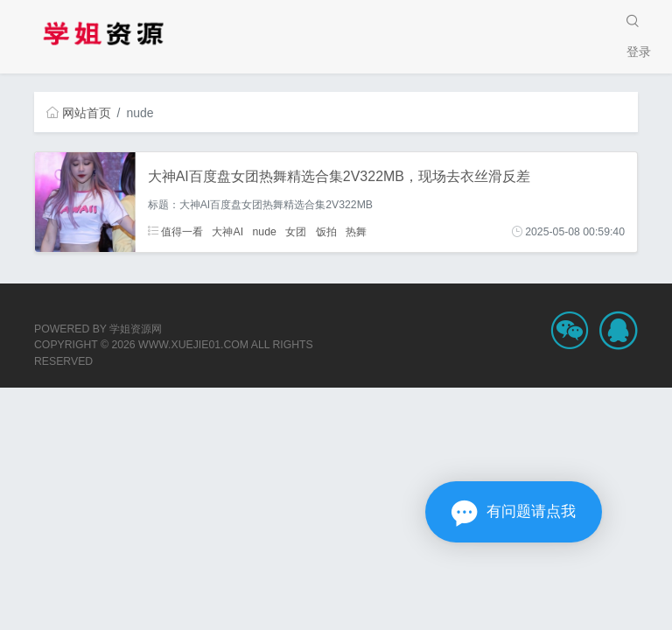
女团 (296, 232)
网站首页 (79, 113)
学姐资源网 (136, 329)
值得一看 (175, 232)
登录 (639, 52)
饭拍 (326, 232)
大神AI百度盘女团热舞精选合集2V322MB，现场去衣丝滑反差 (339, 176)
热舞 (356, 232)
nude (265, 232)
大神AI (227, 232)
